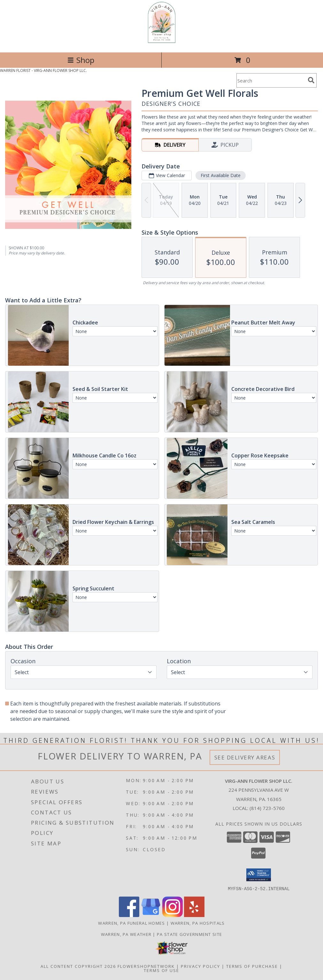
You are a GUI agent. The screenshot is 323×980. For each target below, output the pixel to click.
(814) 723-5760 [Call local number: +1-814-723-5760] (267, 808)
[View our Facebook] (129, 915)
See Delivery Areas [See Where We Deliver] (245, 757)
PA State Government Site (189, 934)
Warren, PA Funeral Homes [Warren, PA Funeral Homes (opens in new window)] (131, 923)
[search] (311, 80)
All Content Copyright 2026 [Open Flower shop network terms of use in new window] (78, 966)
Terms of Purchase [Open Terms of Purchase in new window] (252, 966)
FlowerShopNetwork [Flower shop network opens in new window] (146, 966)
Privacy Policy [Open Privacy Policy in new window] (200, 966)
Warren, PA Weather (126, 934)
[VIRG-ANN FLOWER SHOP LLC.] (162, 43)
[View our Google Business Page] (151, 915)
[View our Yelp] (194, 915)
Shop (81, 60)
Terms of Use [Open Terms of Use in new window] (161, 970)
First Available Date (221, 175)
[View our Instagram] (173, 915)
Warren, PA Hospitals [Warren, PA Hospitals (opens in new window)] (198, 923)
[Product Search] (271, 80)
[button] (259, 875)
